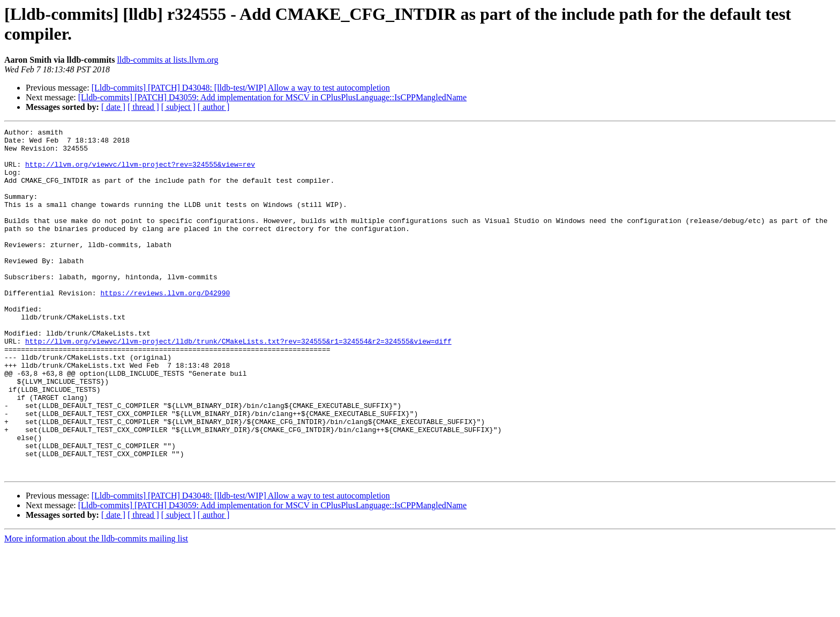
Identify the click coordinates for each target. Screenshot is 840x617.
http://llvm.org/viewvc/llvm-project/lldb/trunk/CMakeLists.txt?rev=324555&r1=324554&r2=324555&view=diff (238, 384)
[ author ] (214, 107)
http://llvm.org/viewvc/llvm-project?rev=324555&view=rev (140, 172)
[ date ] (113, 107)
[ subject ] (178, 107)
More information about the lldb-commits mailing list (96, 608)
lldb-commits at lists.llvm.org (167, 60)
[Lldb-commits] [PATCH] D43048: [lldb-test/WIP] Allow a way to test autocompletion (241, 88)
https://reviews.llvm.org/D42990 (165, 326)
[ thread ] (143, 107)
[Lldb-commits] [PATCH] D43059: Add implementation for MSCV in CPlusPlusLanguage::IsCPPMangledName (272, 97)
